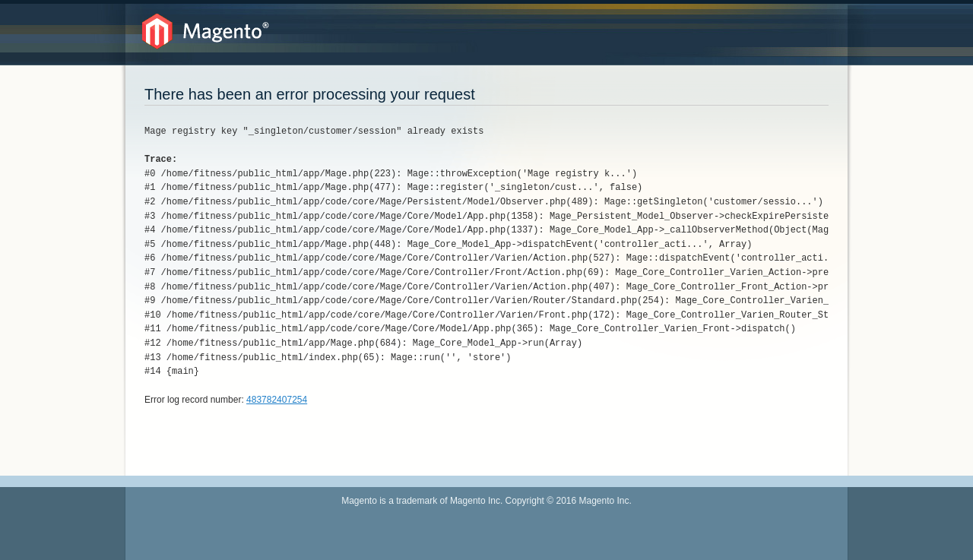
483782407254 (277, 400)
